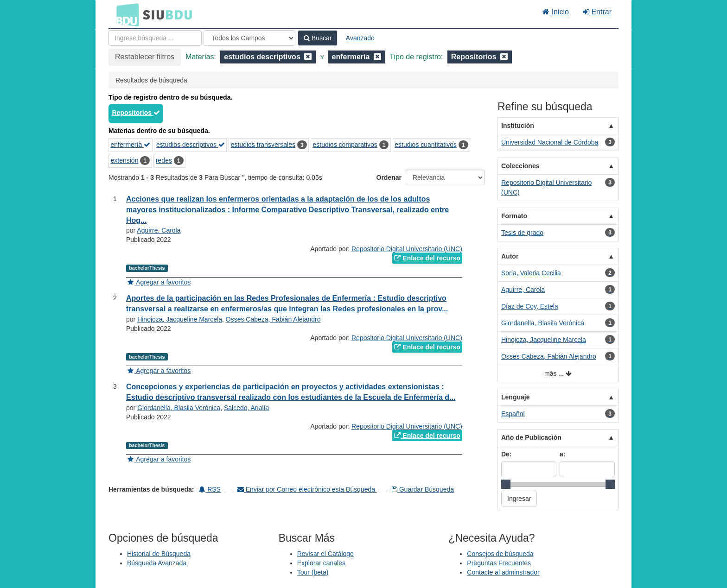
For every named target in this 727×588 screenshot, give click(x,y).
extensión (125, 160)
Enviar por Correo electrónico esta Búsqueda (307, 489)
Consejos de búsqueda (500, 554)
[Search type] (249, 38)
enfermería (131, 145)
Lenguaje (515, 397)
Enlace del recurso (427, 258)
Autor (510, 256)
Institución (518, 126)
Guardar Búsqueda (423, 489)
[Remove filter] (308, 57)
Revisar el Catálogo (325, 554)
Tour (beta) (313, 572)
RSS (210, 489)
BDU (125, 14)
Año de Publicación (531, 437)
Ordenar (389, 177)
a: (562, 454)
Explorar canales (321, 563)
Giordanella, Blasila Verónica (179, 408)
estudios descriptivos (191, 145)
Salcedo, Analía (246, 408)
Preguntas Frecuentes (499, 563)
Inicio (556, 12)
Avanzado (360, 38)
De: (507, 454)
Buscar (318, 38)
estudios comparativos (345, 145)
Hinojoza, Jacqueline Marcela (180, 319)
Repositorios (136, 113)
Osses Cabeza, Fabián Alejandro (273, 319)
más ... (558, 374)
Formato (514, 216)
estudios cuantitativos (426, 145)
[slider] (506, 484)
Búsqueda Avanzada (157, 563)
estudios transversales (263, 145)
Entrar (597, 12)
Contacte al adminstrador (503, 572)
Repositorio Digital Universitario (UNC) (407, 249)
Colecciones (520, 166)
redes (164, 160)
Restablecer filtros (145, 57)
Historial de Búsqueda (159, 554)
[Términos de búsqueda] (155, 38)
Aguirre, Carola (159, 230)
